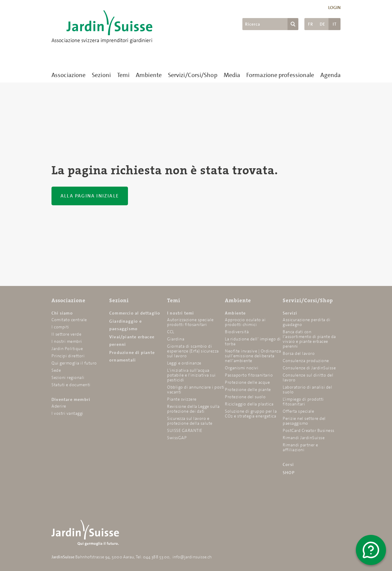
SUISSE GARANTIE (185, 430)
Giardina (176, 339)
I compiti (60, 327)
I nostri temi (181, 313)
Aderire (59, 406)
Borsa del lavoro (299, 353)
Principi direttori (68, 356)
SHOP (289, 473)
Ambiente (149, 75)
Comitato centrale (69, 320)
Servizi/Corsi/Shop (193, 75)
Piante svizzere (182, 399)
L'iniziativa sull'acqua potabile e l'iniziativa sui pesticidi (191, 375)
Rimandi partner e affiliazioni (300, 447)
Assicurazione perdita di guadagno (306, 322)
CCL (171, 332)
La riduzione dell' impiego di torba (253, 341)
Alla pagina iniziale (90, 196)
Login (334, 8)
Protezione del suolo (245, 397)
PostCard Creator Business (309, 430)
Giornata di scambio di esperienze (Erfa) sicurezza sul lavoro (193, 351)
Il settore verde (66, 334)
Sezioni (101, 75)
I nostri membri (67, 341)
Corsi (288, 464)
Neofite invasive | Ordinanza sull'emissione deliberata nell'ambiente (253, 356)
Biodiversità (237, 332)
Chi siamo (62, 313)
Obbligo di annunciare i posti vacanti (196, 389)
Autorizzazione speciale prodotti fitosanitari (190, 322)
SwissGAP (177, 438)
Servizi (290, 313)
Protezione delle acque (247, 382)
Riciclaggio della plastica (249, 404)
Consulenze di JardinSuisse (309, 368)
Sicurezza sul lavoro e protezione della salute (190, 421)
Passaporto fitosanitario (249, 375)
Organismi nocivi (242, 368)
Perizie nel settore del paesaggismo (304, 421)
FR (311, 24)
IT (335, 24)
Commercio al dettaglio (135, 313)
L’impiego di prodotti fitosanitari (303, 402)
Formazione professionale (280, 75)
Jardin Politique (67, 349)
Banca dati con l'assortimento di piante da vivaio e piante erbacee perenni (309, 339)
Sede (56, 370)
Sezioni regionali (68, 377)
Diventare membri (71, 399)
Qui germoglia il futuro (74, 363)
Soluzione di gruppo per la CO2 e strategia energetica (251, 414)
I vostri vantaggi (67, 413)
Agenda (330, 75)
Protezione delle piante (248, 389)
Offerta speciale (298, 411)
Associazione (68, 75)
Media (232, 75)
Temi (123, 75)
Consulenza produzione (306, 361)
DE (322, 24)
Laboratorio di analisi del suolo (307, 389)
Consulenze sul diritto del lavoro (308, 377)
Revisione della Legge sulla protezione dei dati (193, 409)
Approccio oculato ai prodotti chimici (245, 322)
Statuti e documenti (71, 385)
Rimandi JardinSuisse (304, 438)
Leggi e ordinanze (184, 363)
